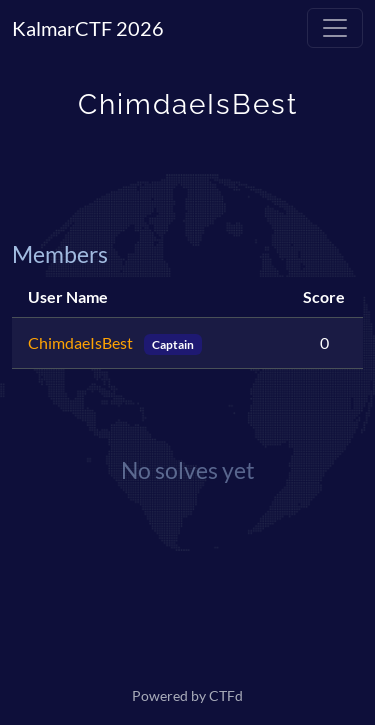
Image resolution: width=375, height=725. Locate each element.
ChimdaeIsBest (82, 342)
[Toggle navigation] (335, 28)
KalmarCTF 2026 (88, 28)
